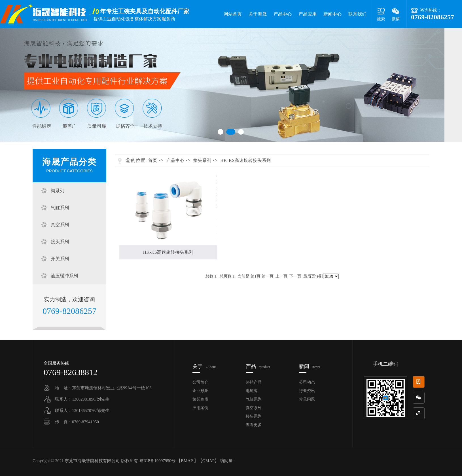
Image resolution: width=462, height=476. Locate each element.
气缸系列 (60, 208)
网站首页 (233, 14)
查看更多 (254, 425)
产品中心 (283, 14)
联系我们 (357, 14)
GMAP (208, 461)
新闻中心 (332, 14)
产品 (258, 366)
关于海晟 (258, 14)
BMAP (187, 461)
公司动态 (307, 382)
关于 (204, 366)
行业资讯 (307, 391)
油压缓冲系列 (64, 276)
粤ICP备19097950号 (158, 461)
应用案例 (200, 408)
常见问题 (307, 399)
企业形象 (200, 391)
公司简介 (200, 382)
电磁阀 (252, 391)
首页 (153, 160)
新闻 (310, 366)
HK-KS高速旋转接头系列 (246, 160)
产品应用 (308, 14)
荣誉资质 (200, 399)
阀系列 (58, 191)
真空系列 (60, 225)
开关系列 (60, 259)
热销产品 (254, 382)
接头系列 (60, 242)
